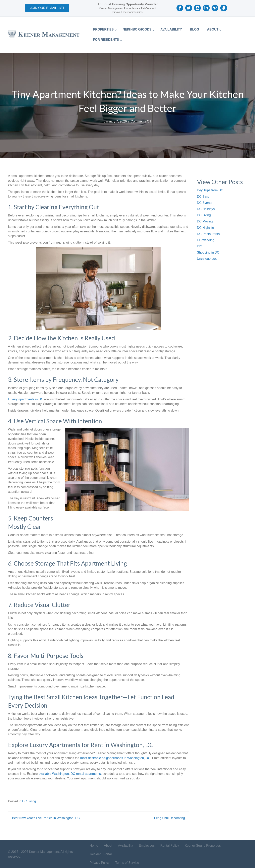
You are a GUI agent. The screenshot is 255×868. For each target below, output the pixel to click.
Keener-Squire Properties (203, 846)
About (108, 846)
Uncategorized (207, 259)
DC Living (29, 801)
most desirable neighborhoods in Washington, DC (115, 758)
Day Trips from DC (210, 190)
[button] (47, 8)
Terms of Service (127, 863)
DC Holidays (206, 209)
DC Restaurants (208, 234)
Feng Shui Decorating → (171, 818)
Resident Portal (101, 854)
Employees (147, 846)
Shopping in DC (208, 252)
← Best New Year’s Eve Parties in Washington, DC (44, 818)
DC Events (205, 203)
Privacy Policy (100, 863)
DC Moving (205, 221)
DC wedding (206, 240)
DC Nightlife (205, 228)
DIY (200, 246)
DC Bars (203, 197)
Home (94, 846)
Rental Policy (170, 846)
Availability (126, 846)
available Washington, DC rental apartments (70, 774)
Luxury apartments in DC (26, 399)
